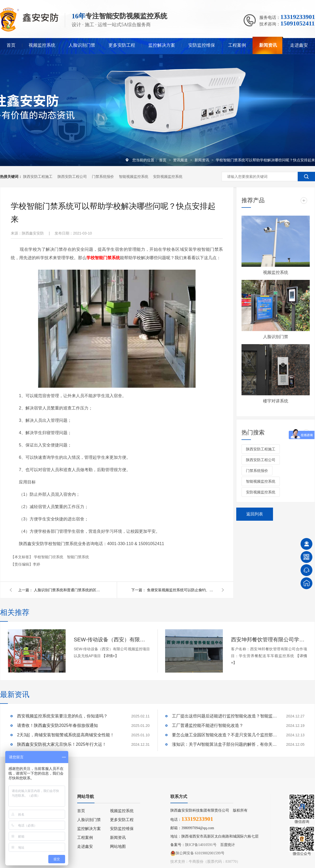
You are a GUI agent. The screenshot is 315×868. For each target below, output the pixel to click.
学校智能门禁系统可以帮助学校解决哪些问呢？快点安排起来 (265, 160)
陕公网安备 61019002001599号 (197, 853)
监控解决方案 (162, 45)
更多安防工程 (122, 45)
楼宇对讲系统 (276, 401)
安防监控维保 (202, 45)
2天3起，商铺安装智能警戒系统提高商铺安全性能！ (66, 735)
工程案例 (237, 45)
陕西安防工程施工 (38, 177)
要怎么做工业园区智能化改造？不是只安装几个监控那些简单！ (224, 735)
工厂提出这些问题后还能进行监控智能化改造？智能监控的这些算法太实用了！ (224, 716)
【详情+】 (110, 656)
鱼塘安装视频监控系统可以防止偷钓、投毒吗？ (181, 590)
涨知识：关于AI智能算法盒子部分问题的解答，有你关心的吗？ (224, 744)
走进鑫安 (299, 45)
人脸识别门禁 (82, 45)
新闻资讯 (268, 45)
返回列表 (255, 514)
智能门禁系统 (78, 557)
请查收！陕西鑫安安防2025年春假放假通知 (57, 725)
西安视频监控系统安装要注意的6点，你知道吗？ (62, 716)
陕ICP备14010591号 (201, 845)
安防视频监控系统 (168, 177)
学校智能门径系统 (49, 557)
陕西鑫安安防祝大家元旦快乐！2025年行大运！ (62, 744)
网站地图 (118, 846)
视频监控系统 (42, 45)
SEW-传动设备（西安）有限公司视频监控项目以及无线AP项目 (112, 640)
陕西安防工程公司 (72, 177)
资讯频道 (181, 160)
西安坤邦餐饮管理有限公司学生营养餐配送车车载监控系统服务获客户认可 (269, 640)
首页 (11, 45)
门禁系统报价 (103, 177)
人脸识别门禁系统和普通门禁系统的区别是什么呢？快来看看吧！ (68, 590)
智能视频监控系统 (134, 177)
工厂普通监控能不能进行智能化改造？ (208, 725)
